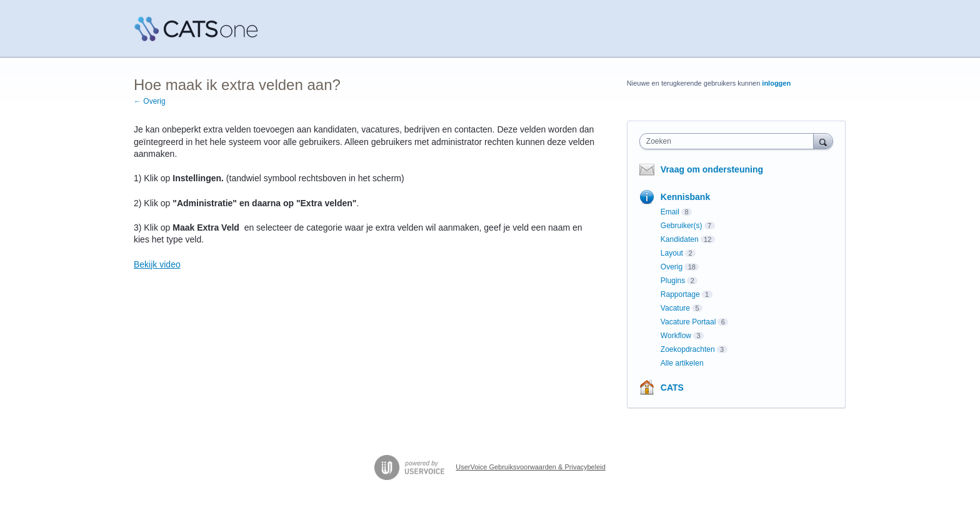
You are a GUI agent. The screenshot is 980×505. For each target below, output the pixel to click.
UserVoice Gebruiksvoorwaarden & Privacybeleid (531, 467)
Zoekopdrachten (688, 349)
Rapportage (680, 294)
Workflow (676, 336)
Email (670, 212)
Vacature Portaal (688, 322)
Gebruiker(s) (682, 226)
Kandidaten (680, 239)
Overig (672, 267)
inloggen (776, 83)
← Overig (150, 101)
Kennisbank (685, 197)
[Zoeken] (823, 141)
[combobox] (730, 141)
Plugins (673, 281)
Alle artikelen (682, 363)
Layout (672, 253)
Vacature (675, 308)
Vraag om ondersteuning (712, 169)
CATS (672, 387)
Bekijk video (157, 264)
